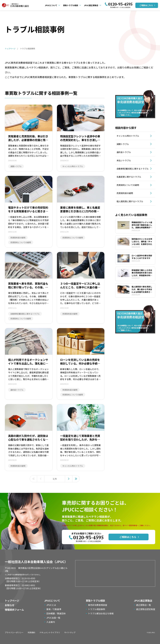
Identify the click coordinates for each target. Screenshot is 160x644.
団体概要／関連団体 (56, 613)
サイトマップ (70, 632)
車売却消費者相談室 (98, 605)
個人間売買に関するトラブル (131, 207)
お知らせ (10, 605)
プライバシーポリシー (14, 632)
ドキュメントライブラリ (50, 632)
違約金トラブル (125, 153)
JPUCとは (51, 605)
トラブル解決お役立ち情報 (101, 613)
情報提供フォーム (14, 610)
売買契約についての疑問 (129, 190)
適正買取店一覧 (143, 605)
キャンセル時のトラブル (129, 136)
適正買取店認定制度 (146, 609)
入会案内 (51, 622)
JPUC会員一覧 (53, 618)
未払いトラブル (125, 162)
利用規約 (31, 632)
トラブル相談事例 (97, 609)
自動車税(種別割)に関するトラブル (133, 172)
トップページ (12, 601)
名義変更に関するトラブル (130, 181)
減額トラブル (124, 145)
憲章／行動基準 (54, 609)
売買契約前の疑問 (126, 199)
